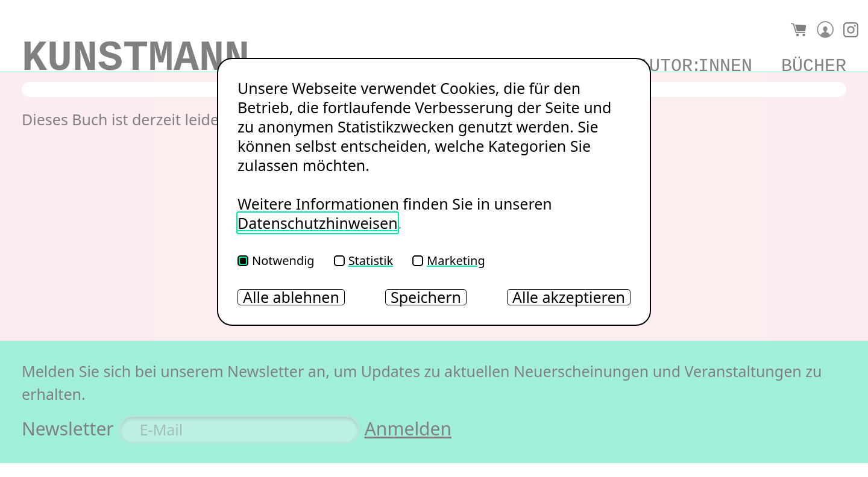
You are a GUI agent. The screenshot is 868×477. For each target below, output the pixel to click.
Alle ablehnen (291, 297)
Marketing (449, 260)
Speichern (426, 297)
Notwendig (276, 260)
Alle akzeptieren (569, 297)
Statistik (363, 260)
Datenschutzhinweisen (318, 223)
